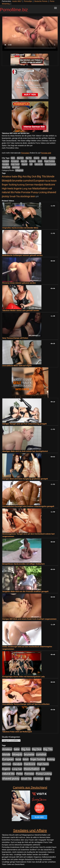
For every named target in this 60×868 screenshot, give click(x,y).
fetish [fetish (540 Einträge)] (54, 181)
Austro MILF (17, 1)
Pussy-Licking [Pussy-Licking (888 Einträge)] (39, 192)
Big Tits (29, 158)
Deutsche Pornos (41, 1)
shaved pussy (50, 164)
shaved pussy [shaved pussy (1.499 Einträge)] (11, 779)
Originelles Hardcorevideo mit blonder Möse (20, 228)
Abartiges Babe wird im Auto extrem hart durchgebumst (25, 451)
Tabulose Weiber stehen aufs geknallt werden (21, 310)
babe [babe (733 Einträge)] (15, 176)
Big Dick (20, 158)
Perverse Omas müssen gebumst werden (19, 283)
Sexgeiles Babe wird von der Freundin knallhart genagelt (25, 591)
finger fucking (50, 161)
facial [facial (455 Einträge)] (48, 181)
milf (31, 164)
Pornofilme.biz (14, 10)
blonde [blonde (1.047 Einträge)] (50, 176)
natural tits (39, 164)
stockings (16, 167)
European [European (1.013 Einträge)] (39, 181)
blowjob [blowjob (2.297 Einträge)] (7, 180)
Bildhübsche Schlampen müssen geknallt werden (22, 255)
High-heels (15, 164)
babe (13, 158)
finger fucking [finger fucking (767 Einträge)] (9, 185)
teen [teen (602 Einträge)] (33, 196)
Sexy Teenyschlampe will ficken (15, 338)
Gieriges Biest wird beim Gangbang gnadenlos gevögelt (25, 479)
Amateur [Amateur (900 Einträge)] (7, 176)
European (15, 161)
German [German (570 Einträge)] (29, 185)
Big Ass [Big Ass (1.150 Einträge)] (22, 176)
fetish (40, 161)
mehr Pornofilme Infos (10, 148)
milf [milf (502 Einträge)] (50, 189)
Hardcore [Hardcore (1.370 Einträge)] (49, 185)
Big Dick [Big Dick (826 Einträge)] (32, 176)
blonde (44, 158)
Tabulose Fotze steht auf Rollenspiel (17, 732)
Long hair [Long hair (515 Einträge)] (27, 189)
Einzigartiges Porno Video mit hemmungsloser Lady (24, 677)
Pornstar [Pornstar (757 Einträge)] (26, 192)
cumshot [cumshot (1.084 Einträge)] (28, 181)
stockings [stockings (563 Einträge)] (25, 196)
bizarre (36, 158)
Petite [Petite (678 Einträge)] (18, 192)
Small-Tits (6, 167)
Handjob (5, 164)
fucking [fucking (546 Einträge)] (21, 185)
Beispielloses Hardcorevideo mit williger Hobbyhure (23, 564)
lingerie (25, 164)
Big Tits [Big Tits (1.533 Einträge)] (42, 176)
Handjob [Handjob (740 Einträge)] (39, 185)
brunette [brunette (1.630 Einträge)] (17, 181)
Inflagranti (19, 170)
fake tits (24, 161)
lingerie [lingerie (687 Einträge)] (18, 188)
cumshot (6, 161)
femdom (32, 161)
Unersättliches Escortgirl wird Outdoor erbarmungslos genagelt (28, 506)
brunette (52, 158)
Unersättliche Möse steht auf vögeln (17, 366)
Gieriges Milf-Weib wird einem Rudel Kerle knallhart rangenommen (29, 619)
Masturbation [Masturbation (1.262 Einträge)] (40, 188)
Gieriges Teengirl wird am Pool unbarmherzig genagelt (24, 424)
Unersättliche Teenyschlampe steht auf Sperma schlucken (26, 704)
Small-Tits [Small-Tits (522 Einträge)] (15, 196)
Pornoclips (28, 1)
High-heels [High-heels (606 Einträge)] (8, 188)
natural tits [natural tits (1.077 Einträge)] (8, 192)
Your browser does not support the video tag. (30, 34)
